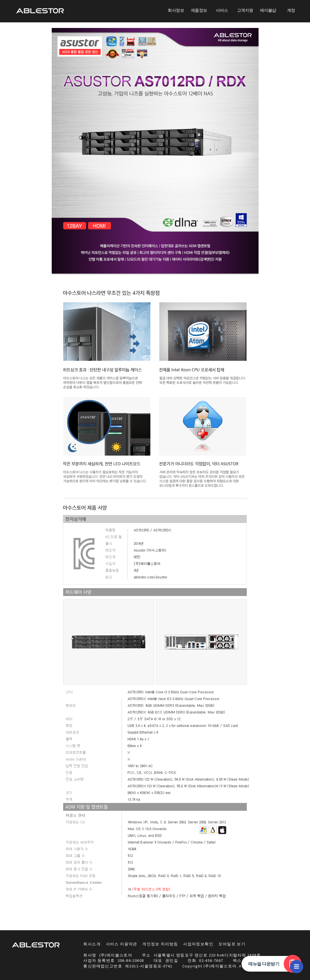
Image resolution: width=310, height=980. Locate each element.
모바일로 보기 (232, 944)
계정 (291, 10)
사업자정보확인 (198, 944)
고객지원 (245, 10)
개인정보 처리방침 (160, 944)
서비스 (222, 10)
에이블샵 (268, 10)
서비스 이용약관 (122, 944)
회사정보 (176, 10)
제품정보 (199, 10)
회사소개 (92, 944)
